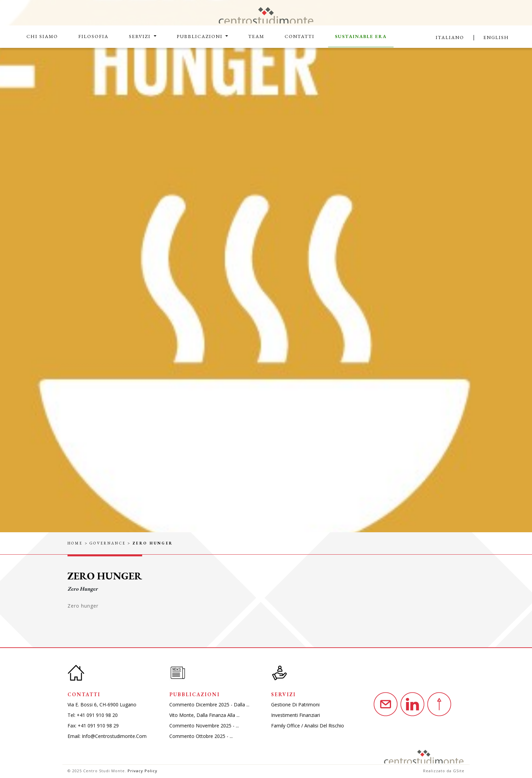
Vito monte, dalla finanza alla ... (204, 715)
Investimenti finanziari (296, 715)
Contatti (300, 36)
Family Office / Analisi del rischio (308, 726)
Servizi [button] (141, 36)
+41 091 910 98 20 (97, 715)
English (496, 37)
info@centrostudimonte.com (114, 736)
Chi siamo (42, 36)
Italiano (450, 37)
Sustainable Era (361, 36)
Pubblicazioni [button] (201, 36)
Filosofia (93, 36)
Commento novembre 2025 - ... (204, 726)
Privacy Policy (142, 771)
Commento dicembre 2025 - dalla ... (209, 705)
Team (256, 36)
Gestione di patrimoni (295, 705)
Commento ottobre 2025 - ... (201, 736)
